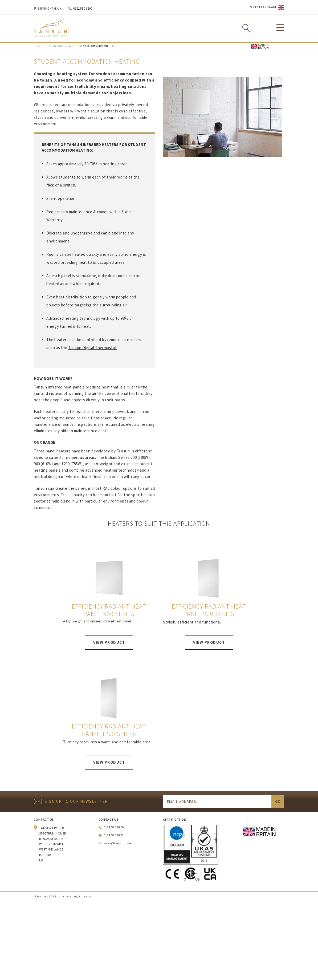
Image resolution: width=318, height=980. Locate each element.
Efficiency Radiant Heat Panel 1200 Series (109, 730)
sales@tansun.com (118, 843)
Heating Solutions (58, 46)
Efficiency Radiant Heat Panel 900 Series (209, 610)
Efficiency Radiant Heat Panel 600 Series (109, 610)
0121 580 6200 (83, 8)
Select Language (263, 7)
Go (278, 801)
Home (38, 46)
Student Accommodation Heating (97, 46)
